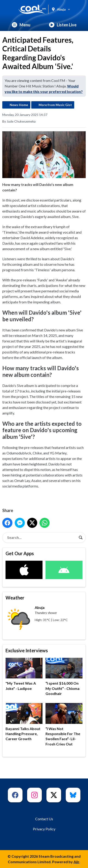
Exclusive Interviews (27, 650)
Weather (15, 598)
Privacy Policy (44, 829)
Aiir (76, 862)
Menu (21, 25)
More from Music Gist (55, 105)
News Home (19, 105)
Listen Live (63, 25)
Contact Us (44, 819)
